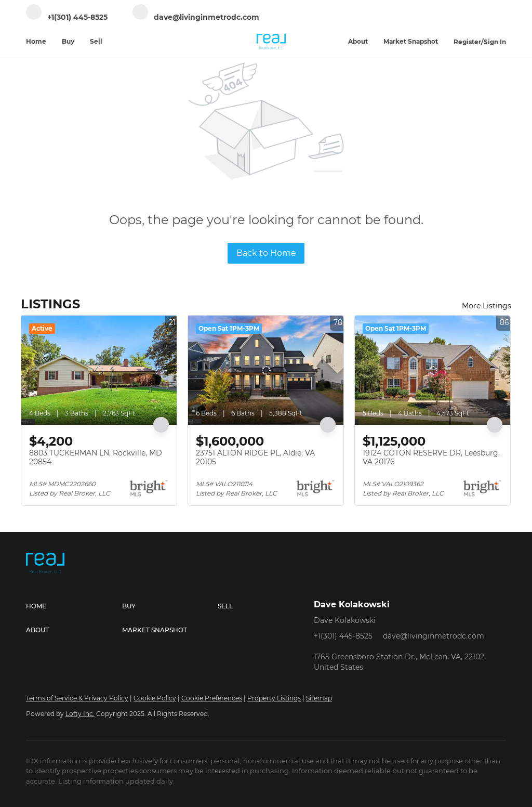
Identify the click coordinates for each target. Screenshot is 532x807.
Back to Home (266, 253)
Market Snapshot (411, 41)
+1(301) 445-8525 (343, 636)
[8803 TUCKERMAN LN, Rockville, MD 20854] (99, 370)
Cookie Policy (155, 698)
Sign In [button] (495, 42)
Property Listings (274, 698)
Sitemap (319, 698)
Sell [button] (96, 41)
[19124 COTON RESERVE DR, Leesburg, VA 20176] (433, 370)
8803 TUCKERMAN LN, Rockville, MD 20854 (96, 458)
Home (36, 41)
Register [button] (467, 42)
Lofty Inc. (80, 714)
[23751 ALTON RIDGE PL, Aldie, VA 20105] (266, 370)
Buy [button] (68, 41)
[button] (74, 606)
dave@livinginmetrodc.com (434, 636)
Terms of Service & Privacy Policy (77, 698)
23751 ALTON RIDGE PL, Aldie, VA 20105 (255, 458)
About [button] (358, 41)
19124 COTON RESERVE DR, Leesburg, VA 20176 (431, 458)
